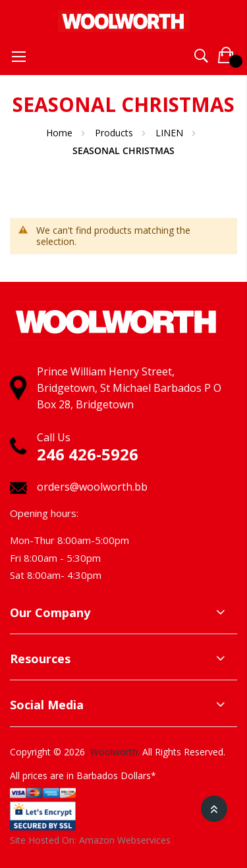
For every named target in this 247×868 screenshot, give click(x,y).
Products (115, 133)
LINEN (171, 133)
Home (61, 133)
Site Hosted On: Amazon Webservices (90, 840)
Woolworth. (115, 752)
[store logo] (124, 18)
